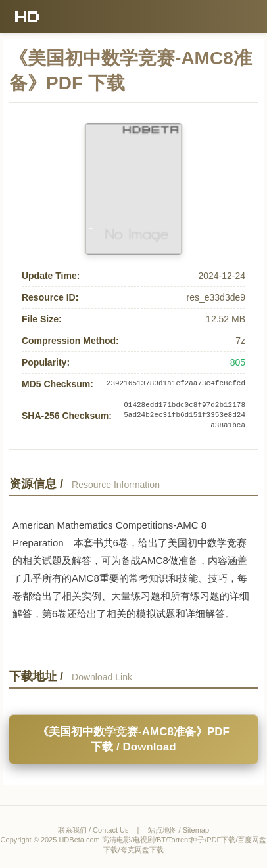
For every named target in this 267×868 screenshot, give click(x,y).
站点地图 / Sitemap (179, 830)
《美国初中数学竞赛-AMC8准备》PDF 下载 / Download (133, 739)
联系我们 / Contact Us (93, 830)
